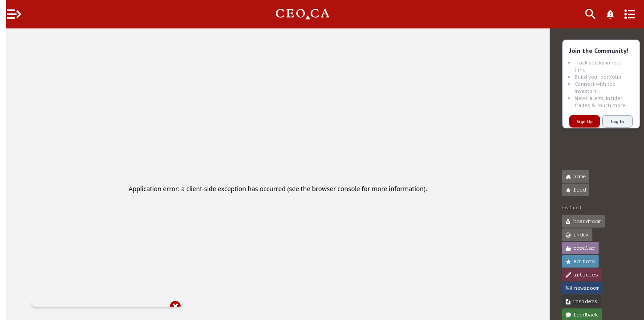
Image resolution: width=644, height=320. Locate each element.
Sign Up (578, 122)
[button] (9, 39)
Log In (611, 122)
